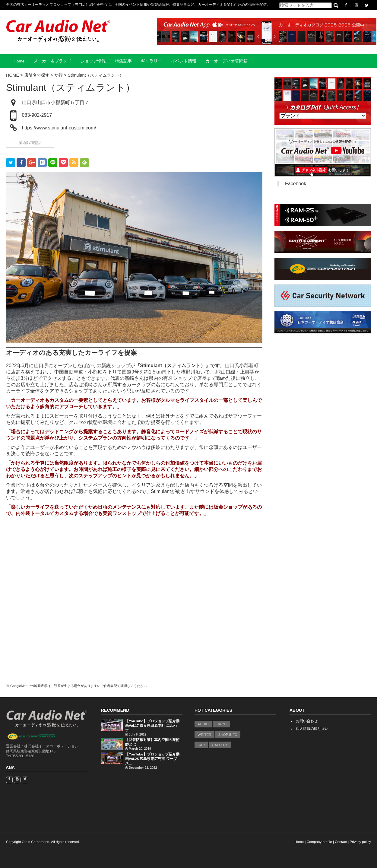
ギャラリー (151, 61)
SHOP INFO (228, 735)
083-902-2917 (37, 115)
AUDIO (203, 724)
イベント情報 (184, 61)
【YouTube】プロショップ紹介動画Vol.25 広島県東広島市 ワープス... (152, 759)
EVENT (222, 724)
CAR (201, 745)
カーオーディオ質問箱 (227, 61)
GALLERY (220, 745)
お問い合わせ (307, 721)
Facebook (296, 184)
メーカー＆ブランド (52, 61)
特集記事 (123, 61)
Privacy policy (360, 842)
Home (19, 61)
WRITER (204, 735)
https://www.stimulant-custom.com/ (59, 128)
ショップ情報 (93, 61)
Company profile (319, 842)
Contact (341, 842)
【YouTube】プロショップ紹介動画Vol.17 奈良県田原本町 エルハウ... (152, 726)
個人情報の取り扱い (312, 729)
